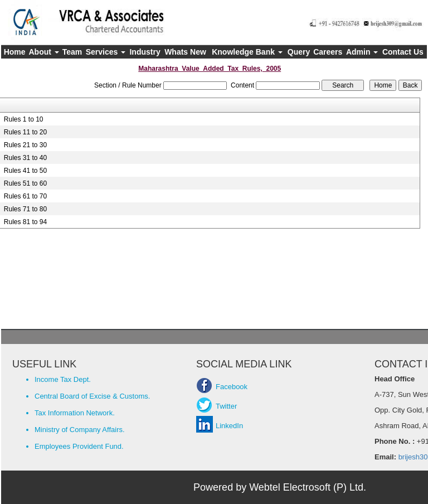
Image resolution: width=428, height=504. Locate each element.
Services (106, 52)
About (44, 52)
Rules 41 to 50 (25, 171)
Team (72, 52)
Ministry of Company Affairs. (80, 430)
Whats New (185, 52)
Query (299, 52)
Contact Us (403, 52)
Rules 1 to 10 (24, 119)
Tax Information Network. (75, 413)
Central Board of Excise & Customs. (92, 396)
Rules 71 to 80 (25, 209)
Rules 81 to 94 (25, 222)
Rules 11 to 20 (25, 132)
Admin (362, 52)
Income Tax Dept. (63, 379)
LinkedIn (229, 426)
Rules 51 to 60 (25, 183)
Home (15, 52)
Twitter (226, 406)
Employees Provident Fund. (79, 446)
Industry (145, 52)
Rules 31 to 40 (25, 158)
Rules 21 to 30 (25, 145)
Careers (328, 52)
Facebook (232, 387)
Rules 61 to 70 (25, 196)
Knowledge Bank (247, 52)
